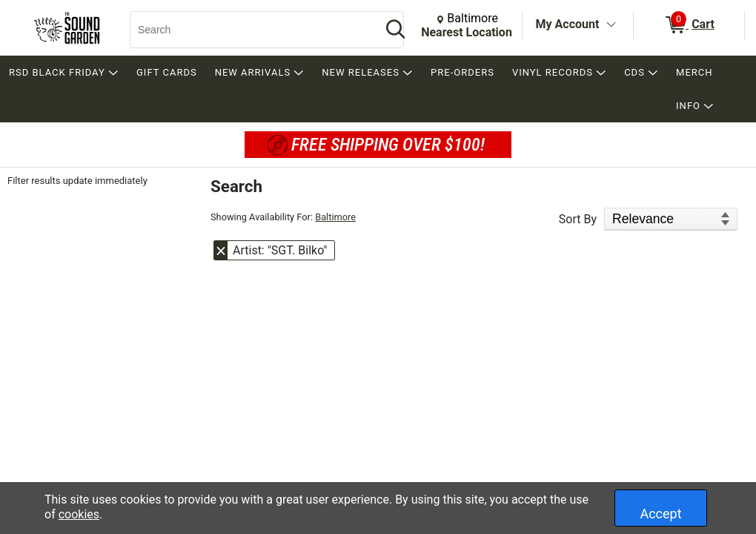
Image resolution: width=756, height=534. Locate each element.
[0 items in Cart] (689, 25)
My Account (568, 24)
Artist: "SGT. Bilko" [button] (280, 250)
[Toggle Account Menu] (611, 25)
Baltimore (335, 217)
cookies (79, 514)
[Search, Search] (248, 30)
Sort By (578, 219)
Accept (660, 514)
